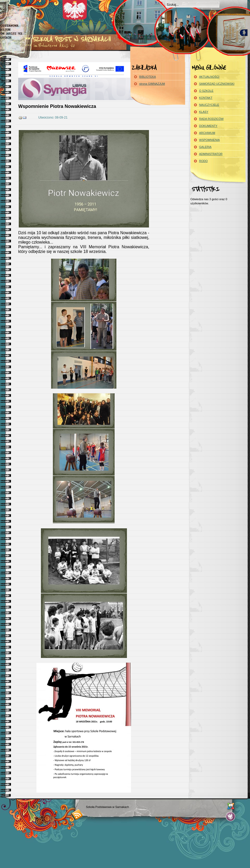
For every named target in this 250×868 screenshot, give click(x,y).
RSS (77, 814)
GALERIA (205, 147)
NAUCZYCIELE (209, 105)
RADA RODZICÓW (211, 119)
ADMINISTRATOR (211, 154)
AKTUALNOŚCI (209, 77)
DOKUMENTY (208, 126)
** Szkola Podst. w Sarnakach (68, 39)
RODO (204, 161)
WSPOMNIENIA (210, 140)
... (231, 817)
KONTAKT (206, 98)
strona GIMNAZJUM (152, 84)
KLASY (204, 112)
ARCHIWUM (207, 133)
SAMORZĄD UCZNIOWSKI (217, 84)
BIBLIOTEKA (148, 77)
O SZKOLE (206, 91)
